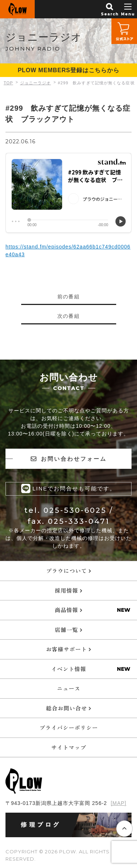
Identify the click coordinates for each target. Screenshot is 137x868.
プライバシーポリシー (69, 727)
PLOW (17, 9)
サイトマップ (69, 747)
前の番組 (69, 297)
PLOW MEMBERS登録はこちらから (68, 70)
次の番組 (69, 316)
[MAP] (119, 803)
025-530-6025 (75, 510)
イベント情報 (69, 669)
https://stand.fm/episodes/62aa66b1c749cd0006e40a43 (68, 251)
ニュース (69, 688)
